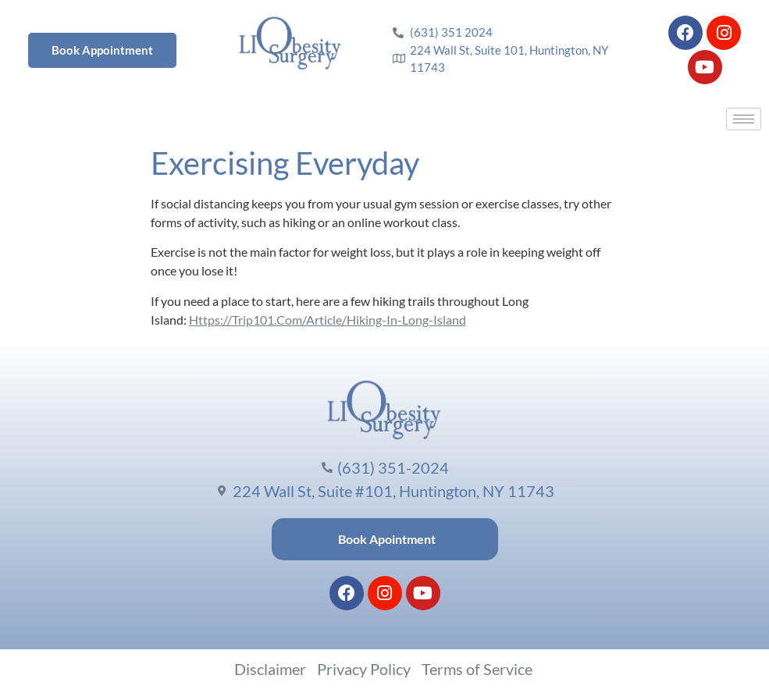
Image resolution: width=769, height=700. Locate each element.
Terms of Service (477, 669)
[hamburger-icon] (744, 119)
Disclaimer (270, 669)
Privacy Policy (364, 669)
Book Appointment (102, 50)
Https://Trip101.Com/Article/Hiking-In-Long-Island (328, 320)
